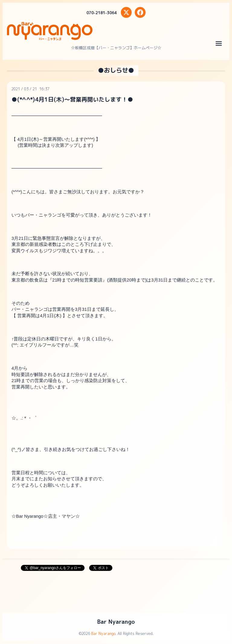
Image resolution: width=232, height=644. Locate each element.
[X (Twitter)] (126, 12)
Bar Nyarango (116, 622)
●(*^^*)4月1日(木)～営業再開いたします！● (72, 99)
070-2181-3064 (101, 13)
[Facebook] (140, 12)
